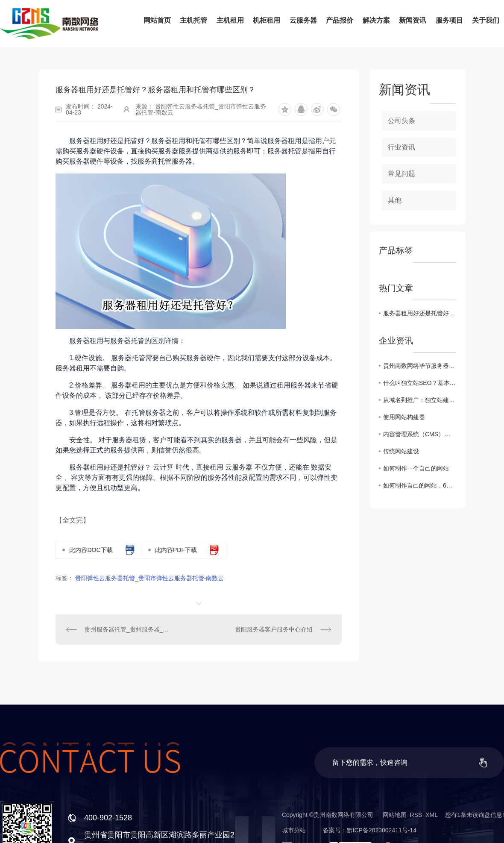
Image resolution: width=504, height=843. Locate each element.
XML (431, 815)
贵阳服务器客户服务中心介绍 (274, 629)
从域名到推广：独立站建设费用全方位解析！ (420, 400)
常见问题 (401, 174)
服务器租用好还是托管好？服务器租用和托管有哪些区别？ (420, 313)
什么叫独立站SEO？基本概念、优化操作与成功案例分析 (420, 383)
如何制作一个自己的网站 (416, 468)
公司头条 (401, 121)
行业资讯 (401, 147)
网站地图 (395, 815)
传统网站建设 (401, 451)
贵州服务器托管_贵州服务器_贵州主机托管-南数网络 (127, 629)
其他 (395, 200)
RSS (416, 815)
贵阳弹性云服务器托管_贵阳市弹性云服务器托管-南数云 (149, 578)
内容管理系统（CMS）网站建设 (420, 434)
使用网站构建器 (404, 417)
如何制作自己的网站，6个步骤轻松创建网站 (420, 485)
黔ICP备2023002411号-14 (382, 830)
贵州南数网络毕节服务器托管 (420, 366)
